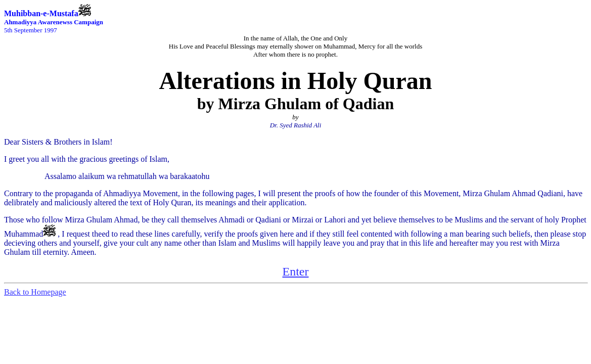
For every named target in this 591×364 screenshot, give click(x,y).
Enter (296, 271)
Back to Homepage (35, 292)
